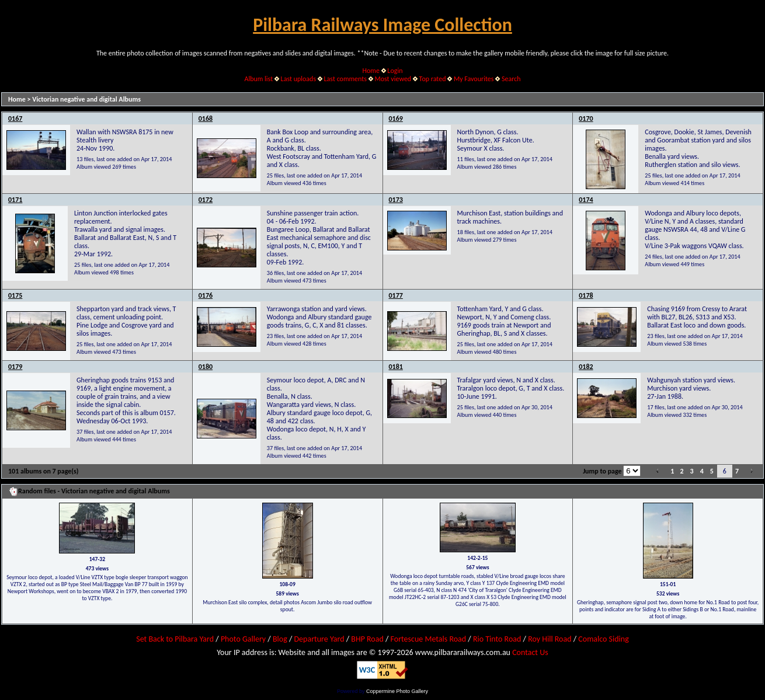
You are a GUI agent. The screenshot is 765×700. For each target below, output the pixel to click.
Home (371, 71)
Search (511, 79)
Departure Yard (319, 639)
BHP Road (367, 639)
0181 (396, 367)
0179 (15, 367)
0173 (396, 200)
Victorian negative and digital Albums (86, 99)
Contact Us (530, 652)
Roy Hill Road (550, 639)
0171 (15, 200)
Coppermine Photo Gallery (397, 691)
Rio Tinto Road (497, 639)
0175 (15, 295)
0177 (396, 295)
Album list (258, 79)
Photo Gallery (243, 639)
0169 (396, 119)
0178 (586, 295)
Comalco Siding (603, 639)
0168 (206, 119)
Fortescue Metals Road (429, 639)
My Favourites (474, 79)
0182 (586, 367)
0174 (586, 200)
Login (395, 71)
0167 (15, 119)
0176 (206, 295)
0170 (586, 119)
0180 (206, 367)
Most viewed (393, 79)
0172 (206, 200)
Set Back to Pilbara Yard (175, 639)
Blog (280, 639)
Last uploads (299, 79)
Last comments (345, 79)
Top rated (433, 79)
